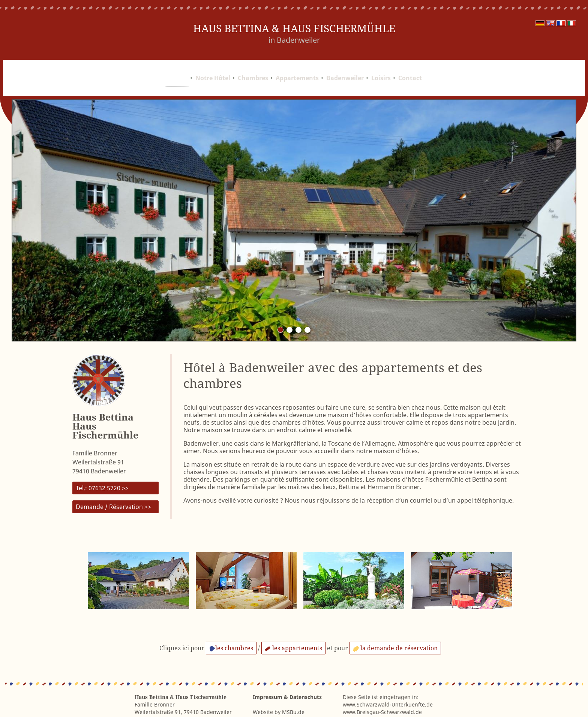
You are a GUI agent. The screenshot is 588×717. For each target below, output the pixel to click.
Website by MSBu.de (279, 694)
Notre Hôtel (213, 69)
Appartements (297, 69)
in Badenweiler (294, 40)
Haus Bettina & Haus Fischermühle (294, 28)
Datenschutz (306, 679)
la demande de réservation (395, 630)
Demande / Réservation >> (113, 489)
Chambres (253, 69)
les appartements (293, 630)
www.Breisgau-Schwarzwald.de (382, 694)
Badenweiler (345, 69)
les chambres (231, 630)
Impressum (268, 679)
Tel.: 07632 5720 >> (102, 470)
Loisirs (381, 69)
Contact (410, 69)
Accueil (177, 69)
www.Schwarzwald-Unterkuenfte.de (388, 686)
